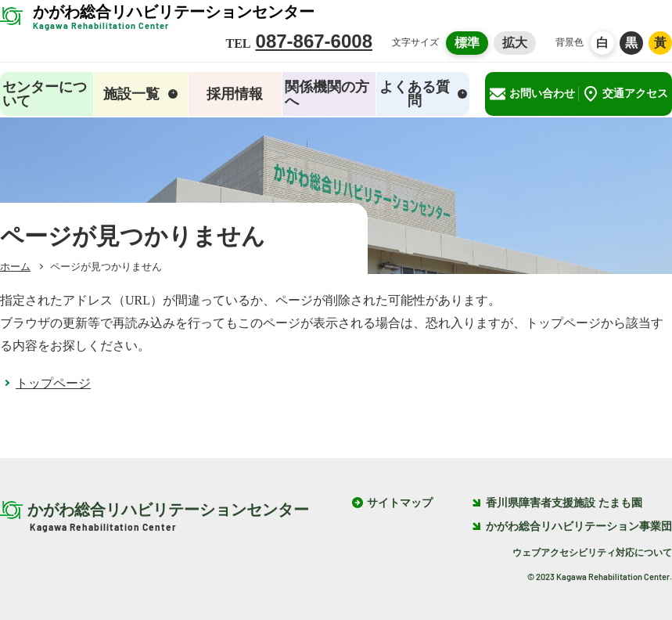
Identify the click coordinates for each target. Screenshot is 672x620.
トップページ (53, 383)
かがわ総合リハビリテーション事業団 (572, 526)
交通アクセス (625, 94)
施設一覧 (140, 94)
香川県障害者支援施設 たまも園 (557, 503)
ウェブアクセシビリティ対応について (592, 553)
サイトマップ (400, 503)
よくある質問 (423, 94)
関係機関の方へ (327, 94)
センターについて (45, 94)
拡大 (515, 43)
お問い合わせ (532, 94)
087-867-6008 (314, 41)
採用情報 (235, 94)
